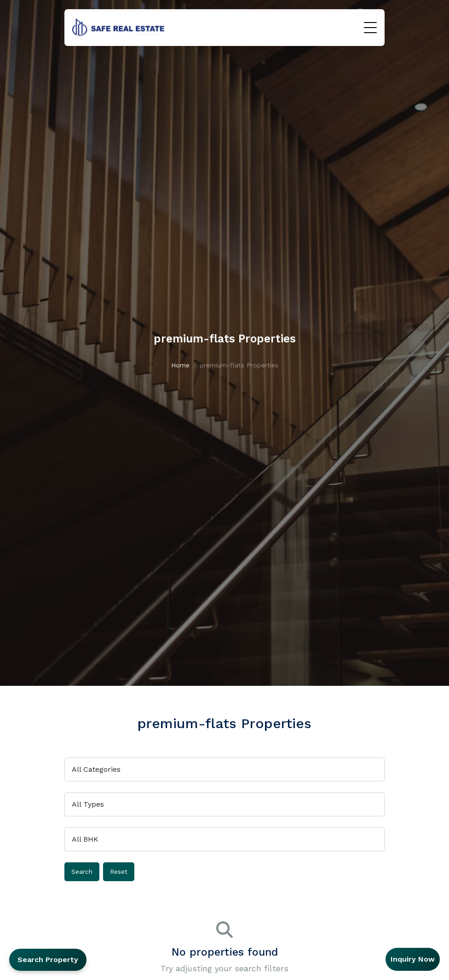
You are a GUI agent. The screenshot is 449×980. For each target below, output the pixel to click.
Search (82, 872)
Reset (119, 872)
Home (180, 368)
